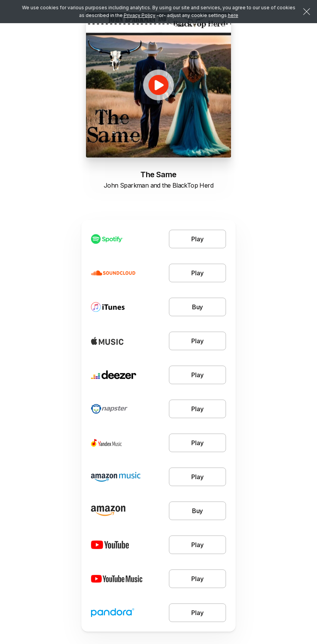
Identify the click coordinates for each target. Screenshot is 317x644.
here (233, 15)
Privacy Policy (140, 15)
